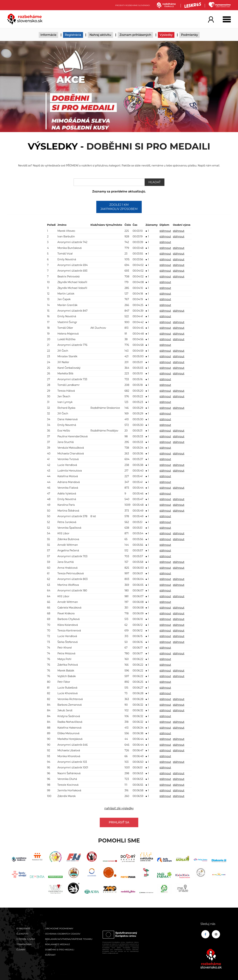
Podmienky (190, 35)
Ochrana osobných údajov (63, 934)
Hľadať (155, 182)
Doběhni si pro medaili (60, 950)
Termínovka (24, 944)
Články (21, 950)
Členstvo (22, 934)
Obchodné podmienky (59, 928)
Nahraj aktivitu (100, 35)
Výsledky (166, 35)
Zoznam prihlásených (135, 35)
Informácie (49, 35)
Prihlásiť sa (119, 822)
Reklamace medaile (58, 944)
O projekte (23, 928)
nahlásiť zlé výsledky (119, 808)
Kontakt (50, 955)
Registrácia (73, 35)
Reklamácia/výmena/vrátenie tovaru (69, 939)
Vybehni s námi (26, 939)
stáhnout (165, 231)
